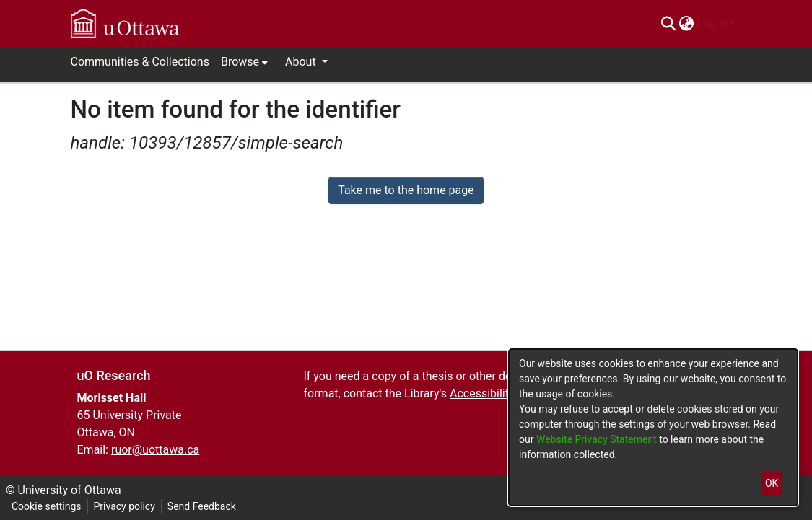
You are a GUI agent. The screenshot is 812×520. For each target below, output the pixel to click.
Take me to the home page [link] (406, 190)
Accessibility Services (505, 393)
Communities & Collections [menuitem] (140, 62)
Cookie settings (47, 506)
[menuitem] (687, 24)
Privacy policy (125, 506)
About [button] (302, 62)
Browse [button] (240, 62)
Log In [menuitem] (713, 23)
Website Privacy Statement (598, 439)
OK (772, 483)
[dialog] (653, 427)
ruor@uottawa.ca (155, 450)
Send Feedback (202, 506)
